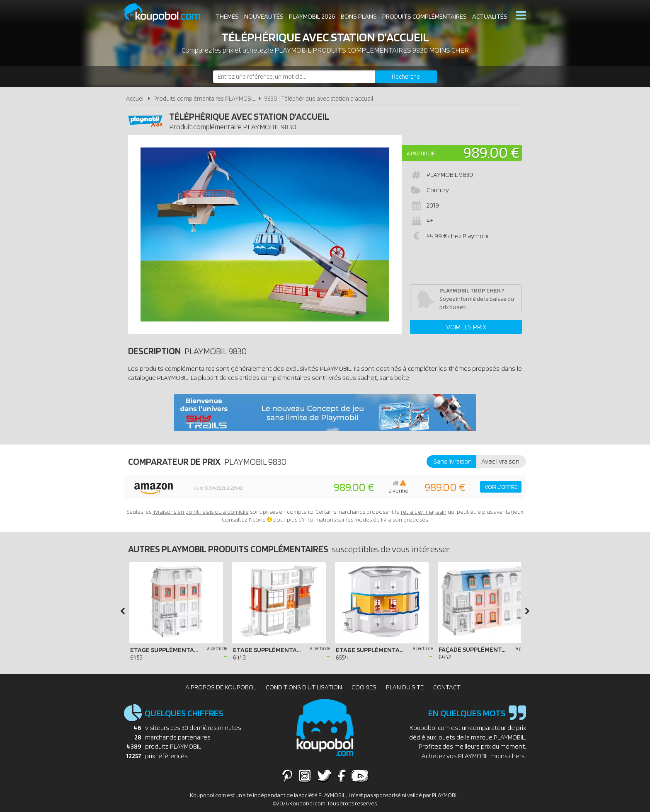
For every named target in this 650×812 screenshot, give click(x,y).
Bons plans (359, 16)
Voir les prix (466, 327)
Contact (447, 687)
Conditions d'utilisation (304, 687)
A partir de (421, 153)
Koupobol (167, 13)
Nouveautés (264, 16)
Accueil (135, 98)
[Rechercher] (406, 77)
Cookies (364, 687)
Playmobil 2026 (312, 16)
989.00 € (491, 152)
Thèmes (227, 16)
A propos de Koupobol (221, 687)
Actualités (490, 16)
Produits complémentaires (424, 16)
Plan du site (405, 687)
